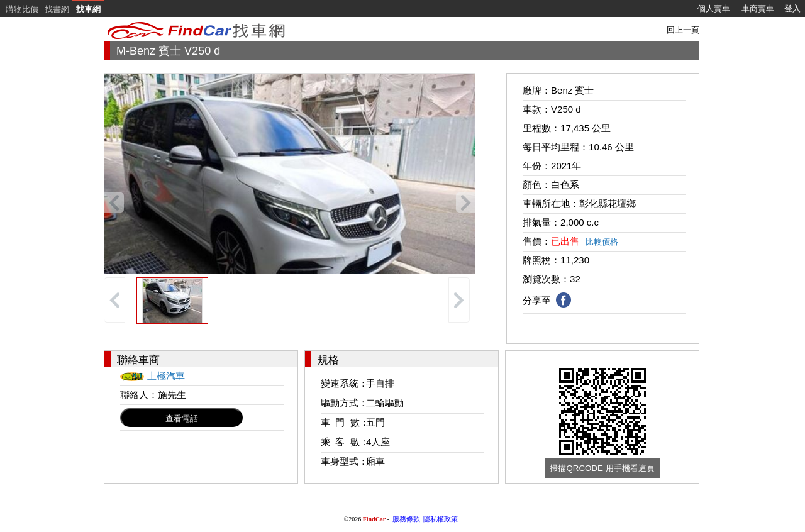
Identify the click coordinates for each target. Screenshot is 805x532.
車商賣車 (758, 8)
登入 (792, 8)
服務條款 (406, 519)
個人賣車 (714, 8)
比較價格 (602, 242)
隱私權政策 (441, 519)
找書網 (57, 9)
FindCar (375, 519)
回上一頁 (683, 30)
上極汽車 (166, 376)
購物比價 (22, 9)
